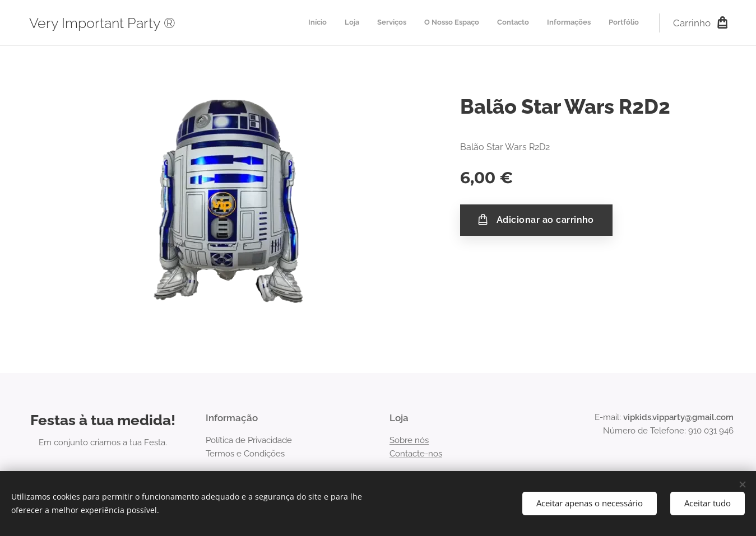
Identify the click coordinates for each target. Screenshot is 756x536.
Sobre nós (409, 440)
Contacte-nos (416, 454)
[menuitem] (534, 23)
